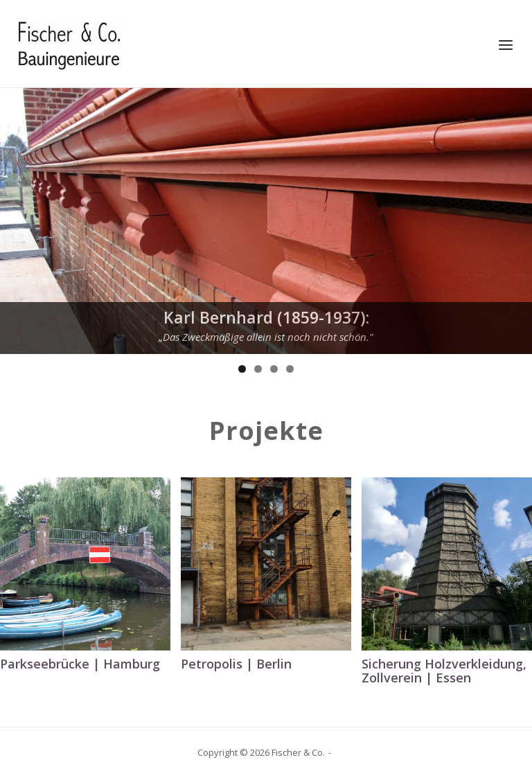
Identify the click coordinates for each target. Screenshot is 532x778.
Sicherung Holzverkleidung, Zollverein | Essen (444, 671)
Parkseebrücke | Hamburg (80, 664)
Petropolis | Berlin (236, 664)
